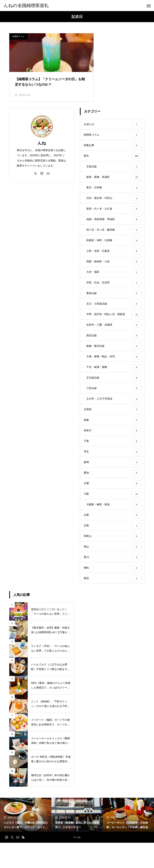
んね (42, 146)
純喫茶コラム (18, 36)
